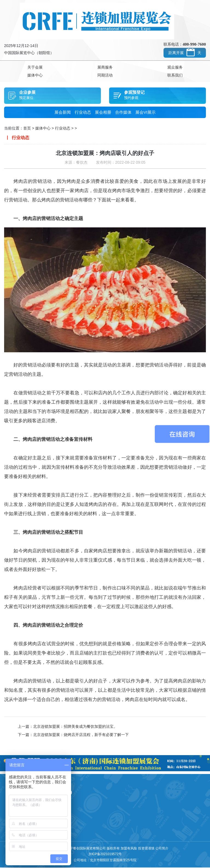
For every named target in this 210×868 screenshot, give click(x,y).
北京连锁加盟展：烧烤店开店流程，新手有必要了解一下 (81, 735)
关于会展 (35, 68)
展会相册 (103, 113)
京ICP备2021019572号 (105, 855)
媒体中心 (35, 76)
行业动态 (83, 113)
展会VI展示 (145, 113)
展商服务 (105, 68)
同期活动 (105, 76)
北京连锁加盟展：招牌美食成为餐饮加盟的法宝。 (75, 727)
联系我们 (175, 76)
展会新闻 (63, 113)
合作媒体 (123, 113)
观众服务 (175, 68)
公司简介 (162, 849)
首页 (27, 129)
